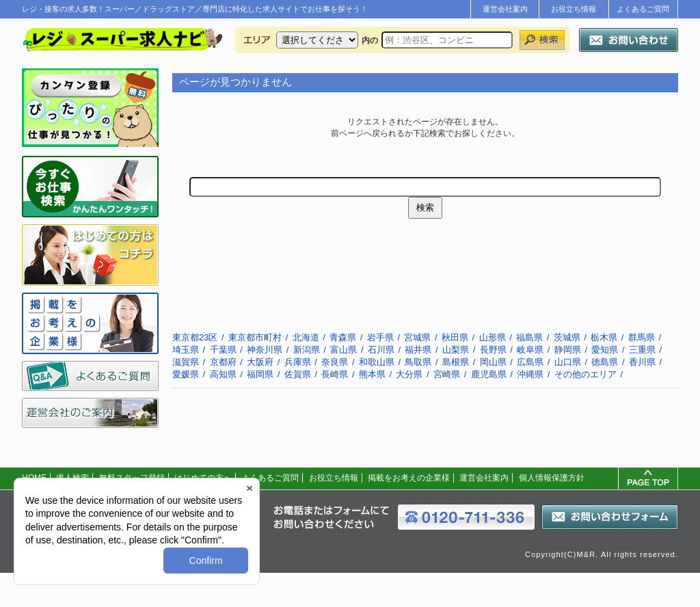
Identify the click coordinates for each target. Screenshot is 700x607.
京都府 (223, 362)
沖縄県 (530, 374)
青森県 (343, 337)
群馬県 (642, 337)
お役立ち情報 (574, 9)
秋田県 (455, 337)
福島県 (529, 337)
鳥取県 (418, 362)
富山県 (344, 350)
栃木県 (604, 337)
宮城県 (417, 337)
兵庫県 (298, 362)
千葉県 (223, 350)
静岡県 (568, 350)
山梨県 (456, 350)
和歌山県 (377, 362)
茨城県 (567, 337)
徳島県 (605, 362)
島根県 (456, 362)
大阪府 (260, 362)
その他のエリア (585, 374)
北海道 (306, 337)
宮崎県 (447, 374)
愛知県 (605, 350)
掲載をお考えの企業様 (409, 478)
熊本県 (372, 374)
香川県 (642, 362)
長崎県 (335, 374)
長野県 (493, 350)
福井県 (418, 350)
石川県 (381, 350)
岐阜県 (530, 350)
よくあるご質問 (643, 9)
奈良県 (335, 362)
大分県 (409, 374)
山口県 (568, 362)
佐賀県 (298, 374)
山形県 (493, 337)
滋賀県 (186, 362)
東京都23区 (195, 337)
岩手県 (380, 337)
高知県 (223, 374)
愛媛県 (186, 374)
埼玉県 (186, 350)
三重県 (642, 350)
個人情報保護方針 (552, 478)
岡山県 (493, 362)
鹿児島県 (489, 374)
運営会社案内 (505, 9)
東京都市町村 (255, 337)
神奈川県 (265, 350)
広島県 (530, 362)
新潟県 (307, 350)
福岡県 (260, 374)
